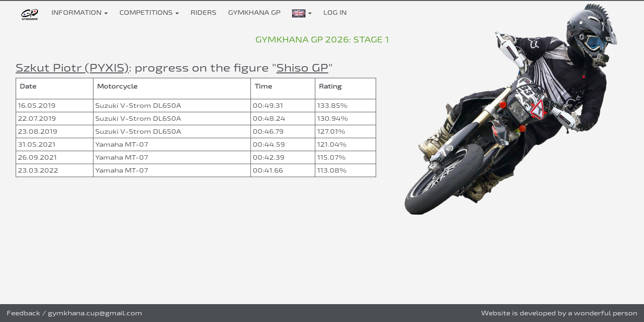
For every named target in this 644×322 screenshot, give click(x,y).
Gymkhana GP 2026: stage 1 (322, 39)
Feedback (23, 313)
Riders (203, 12)
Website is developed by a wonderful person (559, 313)
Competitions (149, 12)
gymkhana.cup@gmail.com (95, 313)
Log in (335, 12)
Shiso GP (302, 67)
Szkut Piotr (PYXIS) (72, 67)
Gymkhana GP (254, 12)
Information (80, 12)
